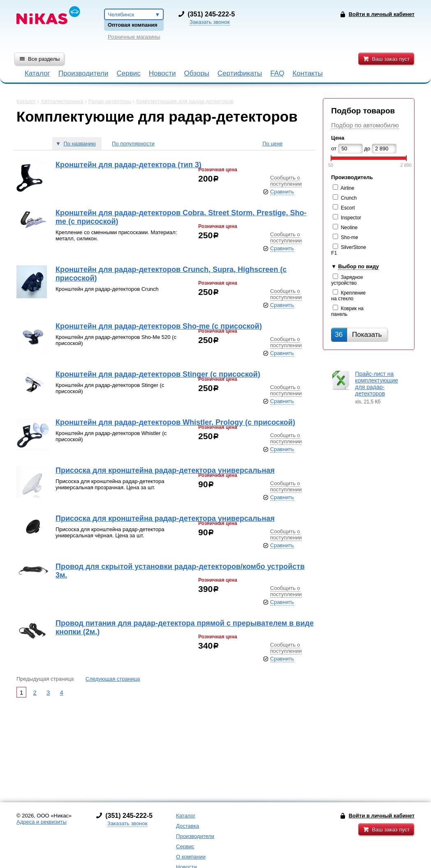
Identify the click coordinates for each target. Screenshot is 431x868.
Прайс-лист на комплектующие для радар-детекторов (377, 384)
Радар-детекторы (110, 101)
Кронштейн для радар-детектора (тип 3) (129, 165)
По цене (272, 144)
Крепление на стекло (348, 296)
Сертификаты (240, 73)
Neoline (349, 228)
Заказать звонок (210, 22)
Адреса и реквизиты (42, 822)
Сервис (128, 73)
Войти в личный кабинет (382, 816)
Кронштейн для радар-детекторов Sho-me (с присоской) (159, 326)
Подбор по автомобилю (365, 125)
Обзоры (197, 73)
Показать (358, 335)
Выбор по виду (358, 266)
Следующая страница (113, 679)
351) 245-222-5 (212, 14)
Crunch (349, 198)
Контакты (307, 73)
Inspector (351, 218)
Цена (338, 138)
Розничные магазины (134, 37)
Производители (83, 73)
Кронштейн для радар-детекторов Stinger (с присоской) (158, 374)
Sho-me (350, 237)
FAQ (277, 73)
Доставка (188, 826)
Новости (162, 73)
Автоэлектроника (62, 101)
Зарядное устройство (347, 280)
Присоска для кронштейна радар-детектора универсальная (165, 470)
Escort (348, 208)
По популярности (133, 144)
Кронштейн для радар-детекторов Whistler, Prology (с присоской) (175, 422)
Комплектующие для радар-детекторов (185, 101)
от (334, 149)
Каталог (37, 73)
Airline (347, 188)
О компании (191, 857)
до (367, 149)
